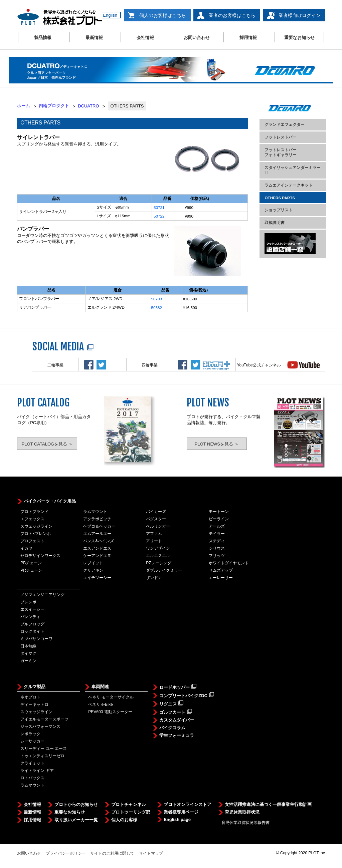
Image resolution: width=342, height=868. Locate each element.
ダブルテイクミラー (164, 570)
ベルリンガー (158, 526)
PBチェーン (31, 563)
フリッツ (217, 556)
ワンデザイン (158, 548)
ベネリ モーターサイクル (111, 697)
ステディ (217, 541)
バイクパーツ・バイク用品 (50, 501)
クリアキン (93, 570)
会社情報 (145, 38)
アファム (154, 534)
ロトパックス (32, 778)
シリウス (217, 548)
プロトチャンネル (129, 804)
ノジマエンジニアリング (42, 595)
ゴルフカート (176, 712)
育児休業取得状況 (242, 812)
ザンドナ (154, 578)
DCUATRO (88, 106)
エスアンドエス (97, 548)
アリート (154, 541)
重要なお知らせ (299, 38)
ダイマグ (28, 653)
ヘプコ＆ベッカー (99, 526)
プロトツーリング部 (131, 812)
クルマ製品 (35, 687)
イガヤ (26, 548)
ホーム (24, 106)
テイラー (217, 534)
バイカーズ (156, 512)
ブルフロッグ (32, 624)
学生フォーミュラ (177, 735)
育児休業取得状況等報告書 (245, 823)
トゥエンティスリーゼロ (42, 756)
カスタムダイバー (177, 720)
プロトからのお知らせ (76, 804)
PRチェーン (31, 570)
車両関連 (100, 687)
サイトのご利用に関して (112, 853)
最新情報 (94, 38)
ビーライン (219, 519)
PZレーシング (158, 563)
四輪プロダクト (54, 106)
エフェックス (32, 519)
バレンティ (30, 617)
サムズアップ (221, 570)
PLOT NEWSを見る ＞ (217, 444)
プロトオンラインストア (188, 804)
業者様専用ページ (181, 812)
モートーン (219, 512)
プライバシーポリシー (66, 853)
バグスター (156, 519)
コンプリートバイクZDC (187, 695)
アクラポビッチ (97, 519)
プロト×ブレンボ (36, 534)
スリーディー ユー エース (44, 749)
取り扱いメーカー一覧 (76, 820)
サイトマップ (151, 853)
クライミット (32, 763)
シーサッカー (32, 741)
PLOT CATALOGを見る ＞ (47, 444)
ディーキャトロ (34, 704)
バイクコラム (172, 728)
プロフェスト (32, 541)
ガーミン (28, 661)
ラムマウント (95, 512)
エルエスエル (158, 556)
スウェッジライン (36, 526)
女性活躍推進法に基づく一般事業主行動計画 (268, 804)
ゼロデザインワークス (40, 556)
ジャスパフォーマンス (40, 727)
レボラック (30, 734)
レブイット (93, 563)
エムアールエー (97, 534)
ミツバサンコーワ (36, 639)
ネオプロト (30, 697)
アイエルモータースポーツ (44, 719)
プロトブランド (34, 512)
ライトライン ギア (37, 771)
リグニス (171, 703)
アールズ (217, 526)
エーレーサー (221, 578)
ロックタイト (32, 631)
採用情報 (248, 38)
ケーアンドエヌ (97, 556)
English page (177, 819)
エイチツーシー (97, 578)
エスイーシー (32, 609)
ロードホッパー (178, 687)
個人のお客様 (124, 820)
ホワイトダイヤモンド (229, 563)
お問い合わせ (197, 38)
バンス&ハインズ (99, 541)
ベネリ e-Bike (100, 704)
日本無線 (28, 646)
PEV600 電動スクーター (110, 712)
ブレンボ (28, 602)
